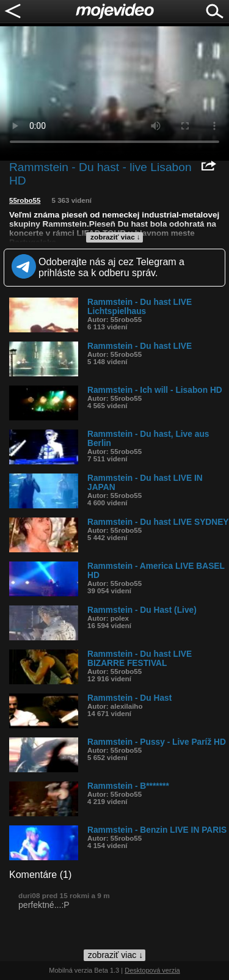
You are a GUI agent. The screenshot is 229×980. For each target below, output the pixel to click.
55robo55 (25, 200)
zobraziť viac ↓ (115, 237)
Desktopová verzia (152, 970)
